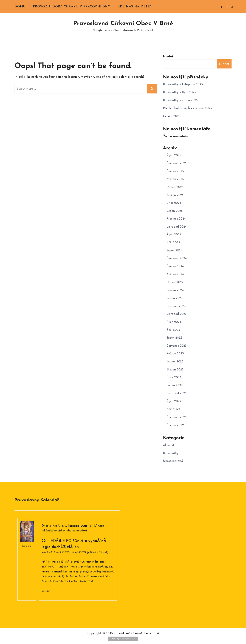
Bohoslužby (171, 453)
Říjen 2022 (174, 401)
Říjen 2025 (174, 155)
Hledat (168, 57)
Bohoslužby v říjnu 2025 (179, 92)
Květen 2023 (175, 354)
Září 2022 (173, 409)
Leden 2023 (175, 386)
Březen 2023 (175, 370)
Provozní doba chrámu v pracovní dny (72, 7)
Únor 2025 (174, 203)
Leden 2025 (175, 211)
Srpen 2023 (174, 338)
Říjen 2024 (174, 235)
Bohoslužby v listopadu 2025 (183, 85)
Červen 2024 (175, 266)
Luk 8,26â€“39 (78, 553)
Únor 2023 (174, 378)
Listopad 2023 (177, 314)
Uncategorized (173, 461)
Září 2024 (173, 243)
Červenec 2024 (177, 258)
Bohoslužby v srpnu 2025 (180, 100)
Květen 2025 (175, 179)
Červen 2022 (175, 425)
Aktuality (169, 445)
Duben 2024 (175, 282)
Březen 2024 (175, 290)
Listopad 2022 (177, 393)
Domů (20, 7)
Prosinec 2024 (176, 219)
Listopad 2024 (177, 227)
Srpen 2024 (174, 251)
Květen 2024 (175, 274)
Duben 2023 (175, 362)
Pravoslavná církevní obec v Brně (123, 24)
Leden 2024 (175, 298)
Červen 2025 (172, 116)
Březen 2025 (175, 195)
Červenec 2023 (177, 346)
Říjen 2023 (174, 322)
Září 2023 (173, 330)
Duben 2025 (175, 187)
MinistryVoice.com (127, 639)
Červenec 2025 (177, 163)
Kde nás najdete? (135, 7)
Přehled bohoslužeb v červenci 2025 (187, 108)
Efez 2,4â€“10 (61, 553)
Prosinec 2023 (176, 306)
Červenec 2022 (177, 417)
